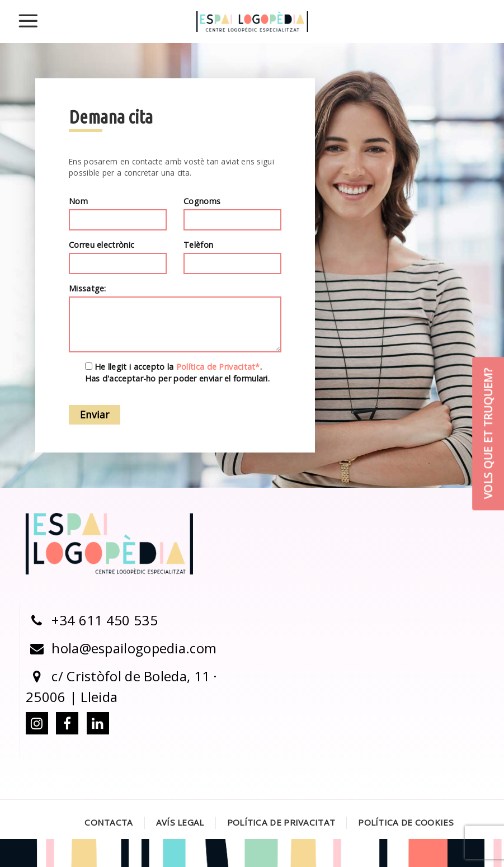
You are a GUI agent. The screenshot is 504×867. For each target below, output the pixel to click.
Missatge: (175, 318)
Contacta (109, 822)
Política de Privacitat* (218, 367)
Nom (118, 214)
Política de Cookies (406, 822)
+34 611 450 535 (92, 620)
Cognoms (232, 214)
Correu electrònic (118, 257)
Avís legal (180, 822)
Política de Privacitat (281, 822)
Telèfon (232, 257)
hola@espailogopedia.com (121, 648)
